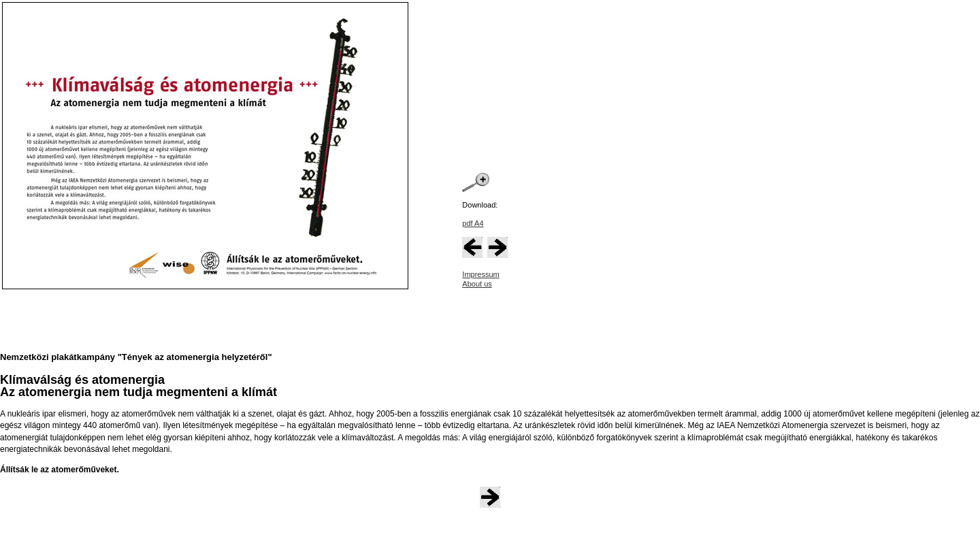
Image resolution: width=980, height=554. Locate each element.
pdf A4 (473, 223)
